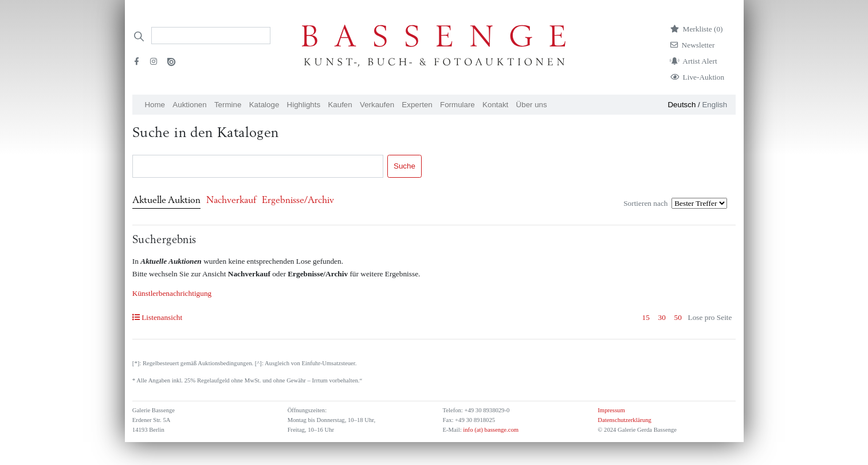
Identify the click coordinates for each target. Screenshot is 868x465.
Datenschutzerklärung (625, 420)
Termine (228, 105)
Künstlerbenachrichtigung (172, 293)
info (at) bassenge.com (490, 430)
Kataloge (264, 105)
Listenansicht (157, 317)
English (714, 105)
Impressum (611, 410)
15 (646, 317)
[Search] (211, 36)
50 (678, 317)
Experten (417, 105)
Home (155, 105)
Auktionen (189, 105)
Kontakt (495, 105)
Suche (404, 166)
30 (662, 317)
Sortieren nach (645, 203)
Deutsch (682, 105)
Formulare (457, 105)
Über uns (532, 105)
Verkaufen (377, 105)
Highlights (304, 105)
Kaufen (340, 105)
